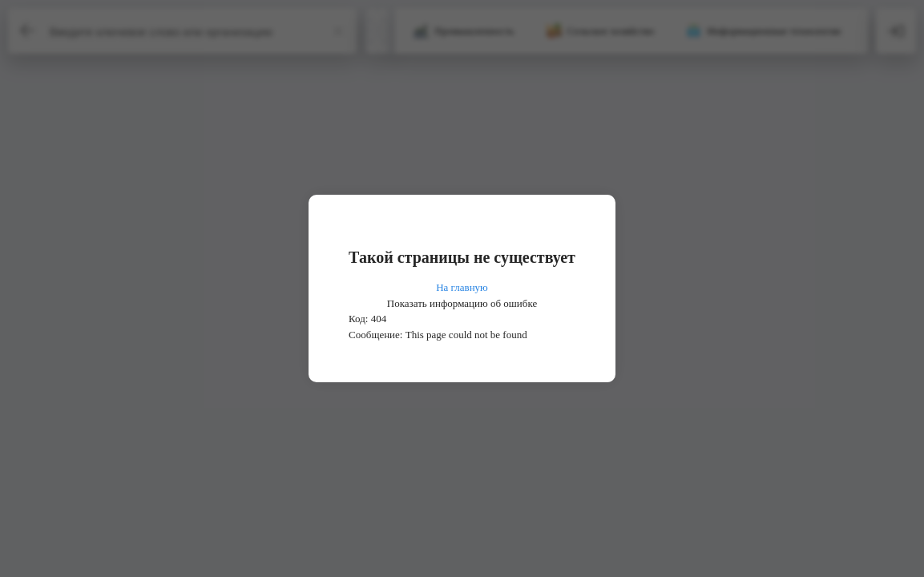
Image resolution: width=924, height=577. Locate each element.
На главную (462, 287)
